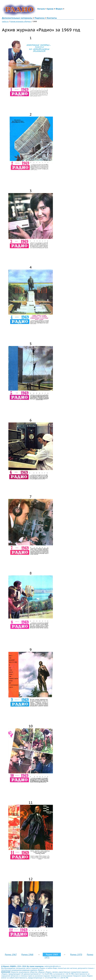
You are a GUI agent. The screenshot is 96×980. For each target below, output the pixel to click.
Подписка (40, 18)
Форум (59, 9)
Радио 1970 (76, 955)
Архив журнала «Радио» (21, 21)
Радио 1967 (11, 955)
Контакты (52, 18)
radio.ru (5, 21)
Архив (50, 9)
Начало (41, 9)
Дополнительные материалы (17, 18)
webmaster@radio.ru (53, 966)
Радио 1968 (27, 955)
